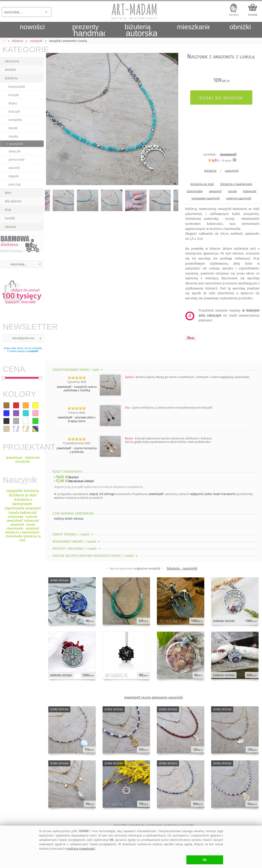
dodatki (10, 70)
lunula (232, 191)
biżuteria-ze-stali (202, 184)
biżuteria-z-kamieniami (236, 184)
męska (13, 136)
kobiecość (250, 191)
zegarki (14, 176)
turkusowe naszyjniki (206, 198)
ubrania (10, 227)
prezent (33, 351)
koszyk (253, 15)
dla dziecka (13, 201)
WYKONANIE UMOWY (77, 542)
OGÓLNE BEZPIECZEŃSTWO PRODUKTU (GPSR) (95, 556)
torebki (10, 218)
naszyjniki (232, 171)
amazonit (215, 191)
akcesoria (12, 61)
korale (13, 128)
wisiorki (14, 168)
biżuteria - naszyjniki (182, 569)
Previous (52, 120)
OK (205, 860)
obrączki (15, 151)
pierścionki (17, 160)
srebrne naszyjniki (239, 198)
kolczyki (14, 112)
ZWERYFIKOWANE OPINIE (78, 370)
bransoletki (17, 87)
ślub (8, 210)
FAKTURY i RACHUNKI (77, 549)
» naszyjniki (15, 144)
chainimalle (195, 191)
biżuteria (11, 78)
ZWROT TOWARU (73, 534)
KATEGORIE (23, 49)
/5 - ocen (219, 161)
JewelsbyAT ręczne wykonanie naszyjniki (154, 698)
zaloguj (234, 15)
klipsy (13, 103)
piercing (14, 185)
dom (8, 193)
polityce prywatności (81, 849)
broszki (14, 95)
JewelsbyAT (228, 154)
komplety (15, 120)
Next (171, 120)
